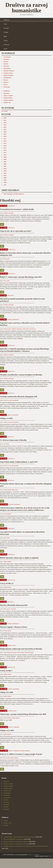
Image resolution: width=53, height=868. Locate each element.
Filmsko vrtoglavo (9, 71)
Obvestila (6, 66)
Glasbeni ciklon (8, 73)
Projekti (6, 32)
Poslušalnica (7, 68)
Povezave (6, 45)
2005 (5, 166)
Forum (6, 40)
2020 (5, 132)
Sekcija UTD (7, 823)
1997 (5, 185)
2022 (5, 127)
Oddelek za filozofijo (8, 213)
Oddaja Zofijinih (8, 75)
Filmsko (6, 62)
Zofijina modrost (8, 100)
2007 (5, 162)
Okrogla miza (7, 78)
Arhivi (6, 49)
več (2, 224)
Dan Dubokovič (7, 514)
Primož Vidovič (7, 631)
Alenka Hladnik (7, 490)
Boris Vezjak (21, 653)
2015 (5, 143)
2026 (5, 118)
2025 (5, 120)
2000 (5, 178)
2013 (5, 148)
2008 (5, 159)
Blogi (5, 36)
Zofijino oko (7, 102)
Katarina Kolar (7, 329)
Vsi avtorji (5, 111)
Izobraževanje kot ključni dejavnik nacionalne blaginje (19, 837)
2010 (5, 155)
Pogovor (6, 82)
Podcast (6, 80)
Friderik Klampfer (29, 653)
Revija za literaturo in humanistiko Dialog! (16, 842)
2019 (5, 134)
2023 (5, 125)
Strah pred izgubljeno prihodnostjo (14, 839)
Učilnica (6, 825)
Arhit (50, 856)
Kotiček (6, 64)
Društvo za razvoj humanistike (11, 400)
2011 (5, 153)
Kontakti (6, 28)
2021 (5, 130)
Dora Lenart (6, 281)
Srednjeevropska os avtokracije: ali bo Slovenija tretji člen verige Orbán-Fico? (26, 846)
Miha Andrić (7, 259)
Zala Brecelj (32, 329)
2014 (5, 146)
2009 (5, 157)
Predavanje (7, 87)
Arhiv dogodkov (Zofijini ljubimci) (14, 194)
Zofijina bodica (8, 98)
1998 (5, 183)
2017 (5, 139)
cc (2, 855)
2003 (5, 171)
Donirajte (6, 809)
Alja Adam (14, 653)
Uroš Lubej (6, 444)
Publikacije (7, 91)
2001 (5, 176)
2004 (5, 169)
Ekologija (6, 59)
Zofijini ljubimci (7, 562)
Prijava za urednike (34, 855)
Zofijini (6, 821)
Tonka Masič (26, 329)
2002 (5, 173)
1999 (5, 180)
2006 (5, 164)
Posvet (5, 85)
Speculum (6, 93)
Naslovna (6, 20)
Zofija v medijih (8, 96)
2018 (5, 136)
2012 (5, 150)
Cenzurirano (7, 57)
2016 (5, 141)
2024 (5, 123)
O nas (5, 24)
